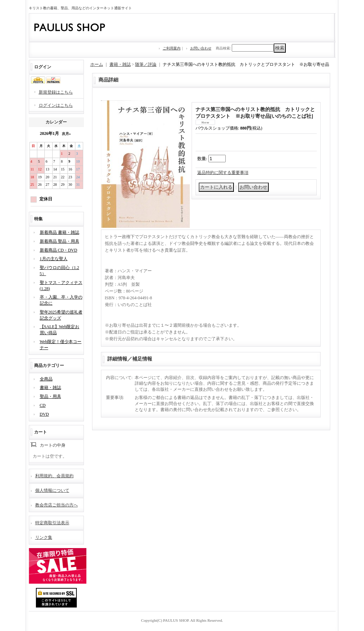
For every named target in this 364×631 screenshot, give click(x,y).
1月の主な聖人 (54, 259)
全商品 (46, 379)
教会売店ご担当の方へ (57, 505)
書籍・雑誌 (50, 388)
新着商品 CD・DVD (59, 250)
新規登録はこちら (56, 92)
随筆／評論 (146, 64)
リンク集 (44, 537)
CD (43, 405)
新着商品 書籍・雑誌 (60, 232)
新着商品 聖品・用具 (60, 241)
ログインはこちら (56, 105)
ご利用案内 (172, 48)
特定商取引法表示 (52, 523)
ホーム (97, 64)
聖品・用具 (50, 396)
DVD (44, 414)
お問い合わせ (201, 48)
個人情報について (52, 490)
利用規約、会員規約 (54, 476)
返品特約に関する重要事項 (223, 173)
